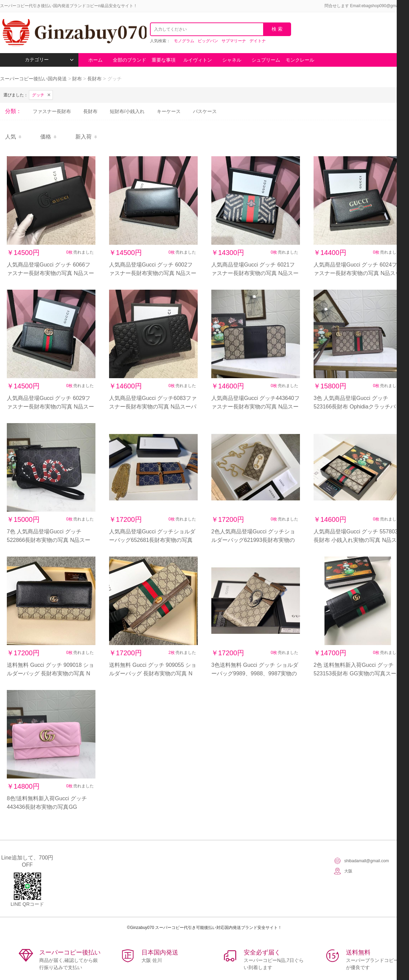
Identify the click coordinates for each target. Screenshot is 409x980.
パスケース (205, 111)
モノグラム (184, 41)
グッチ (38, 95)
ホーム (95, 60)
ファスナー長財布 (52, 111)
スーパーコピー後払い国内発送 (34, 79)
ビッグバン (208, 41)
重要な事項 (164, 60)
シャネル (232, 60)
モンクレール (300, 60)
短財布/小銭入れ (127, 111)
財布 (77, 79)
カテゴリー (49, 60)
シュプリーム (266, 60)
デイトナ (258, 41)
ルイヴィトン (198, 60)
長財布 (94, 79)
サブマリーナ (234, 41)
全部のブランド (130, 60)
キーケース (169, 111)
